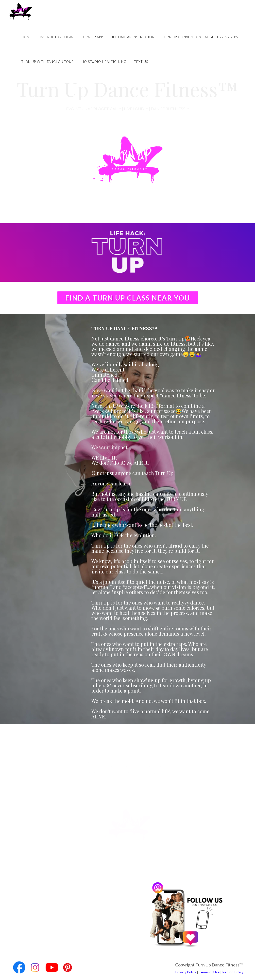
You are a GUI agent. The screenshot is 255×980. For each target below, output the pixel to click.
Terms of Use (209, 972)
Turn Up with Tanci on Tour (48, 62)
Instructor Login (57, 37)
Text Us (141, 62)
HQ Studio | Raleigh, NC (104, 62)
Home (27, 37)
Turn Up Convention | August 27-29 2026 (201, 37)
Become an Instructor (133, 37)
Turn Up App (92, 37)
